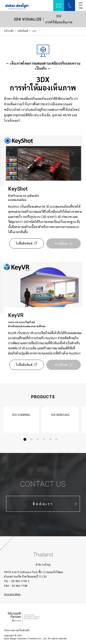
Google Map (12, 594)
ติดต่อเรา (43, 504)
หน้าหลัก (9, 31)
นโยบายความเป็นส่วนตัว (17, 630)
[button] (25, 439)
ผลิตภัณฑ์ (23, 31)
